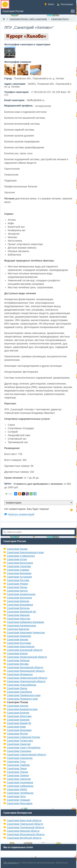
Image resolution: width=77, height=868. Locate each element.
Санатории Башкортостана (22, 709)
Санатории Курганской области (25, 650)
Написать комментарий (21, 514)
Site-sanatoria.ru (11, 863)
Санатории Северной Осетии (23, 737)
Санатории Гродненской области (25, 827)
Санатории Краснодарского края (25, 552)
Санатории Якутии (17, 734)
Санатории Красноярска (21, 646)
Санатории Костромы (19, 643)
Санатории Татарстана (20, 741)
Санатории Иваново (18, 615)
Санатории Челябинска (20, 793)
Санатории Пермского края (22, 699)
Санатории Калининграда (21, 626)
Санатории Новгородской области (26, 681)
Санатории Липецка (18, 660)
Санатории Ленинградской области (27, 657)
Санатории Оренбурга (19, 692)
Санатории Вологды (18, 608)
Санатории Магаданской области (26, 671)
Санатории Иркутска (18, 619)
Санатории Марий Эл (19, 723)
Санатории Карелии (18, 720)
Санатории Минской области (23, 831)
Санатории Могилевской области (26, 834)
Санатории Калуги (17, 591)
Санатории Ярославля (20, 803)
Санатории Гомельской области (25, 824)
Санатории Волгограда (20, 563)
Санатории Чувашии (18, 800)
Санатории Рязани (17, 584)
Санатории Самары (18, 570)
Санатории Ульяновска (20, 782)
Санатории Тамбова (18, 765)
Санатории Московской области (25, 667)
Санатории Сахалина (19, 751)
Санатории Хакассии (19, 744)
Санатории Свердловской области (26, 755)
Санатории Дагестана (19, 716)
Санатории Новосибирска (21, 685)
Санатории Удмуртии (19, 779)
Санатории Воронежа (19, 573)
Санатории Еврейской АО (21, 612)
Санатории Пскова (17, 702)
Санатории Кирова (17, 639)
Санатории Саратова (19, 566)
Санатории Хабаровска (20, 786)
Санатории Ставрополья (21, 556)
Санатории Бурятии (18, 713)
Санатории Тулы (16, 762)
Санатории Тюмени (18, 775)
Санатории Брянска (18, 601)
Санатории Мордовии (19, 730)
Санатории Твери (17, 768)
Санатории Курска (17, 653)
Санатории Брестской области (24, 820)
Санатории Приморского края (24, 695)
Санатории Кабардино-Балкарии (25, 622)
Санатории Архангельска (21, 594)
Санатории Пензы (17, 587)
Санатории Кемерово (19, 636)
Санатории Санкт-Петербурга (24, 748)
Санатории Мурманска (20, 674)
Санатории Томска (17, 772)
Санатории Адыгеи (18, 706)
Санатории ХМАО (17, 789)
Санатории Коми (16, 727)
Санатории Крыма (17, 549)
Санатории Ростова (18, 580)
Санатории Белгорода (19, 598)
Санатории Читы (16, 796)
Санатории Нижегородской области (27, 678)
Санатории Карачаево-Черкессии (26, 633)
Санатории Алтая (17, 559)
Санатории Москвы (18, 664)
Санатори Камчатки (18, 629)
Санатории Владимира (20, 605)
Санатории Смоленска (20, 758)
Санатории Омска (17, 688)
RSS (71, 510)
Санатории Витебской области (24, 838)
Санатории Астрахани (19, 577)
